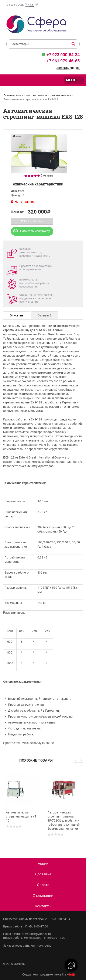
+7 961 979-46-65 (63, 61)
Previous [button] (76, 760)
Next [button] (81, 760)
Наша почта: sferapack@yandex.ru (27, 934)
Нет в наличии (32, 221)
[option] (22, 807)
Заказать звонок (68, 68)
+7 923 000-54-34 (63, 55)
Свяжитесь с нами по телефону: (26, 919)
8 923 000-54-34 (59, 919)
